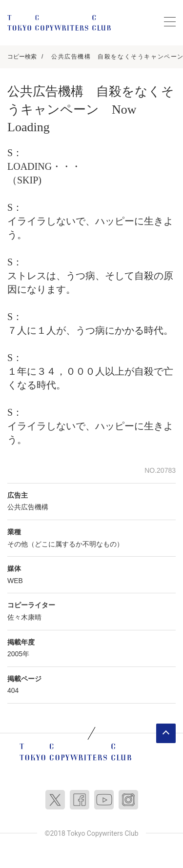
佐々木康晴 (24, 617)
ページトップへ (166, 733)
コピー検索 (22, 57)
